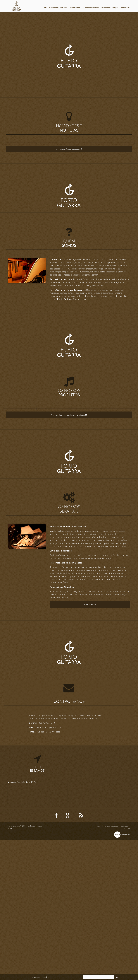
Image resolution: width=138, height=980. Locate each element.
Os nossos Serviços (109, 8)
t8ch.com (127, 969)
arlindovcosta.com (112, 966)
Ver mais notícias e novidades (69, 196)
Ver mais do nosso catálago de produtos (69, 555)
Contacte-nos (125, 8)
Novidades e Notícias (58, 8)
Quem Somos (74, 8)
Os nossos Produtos (90, 8)
